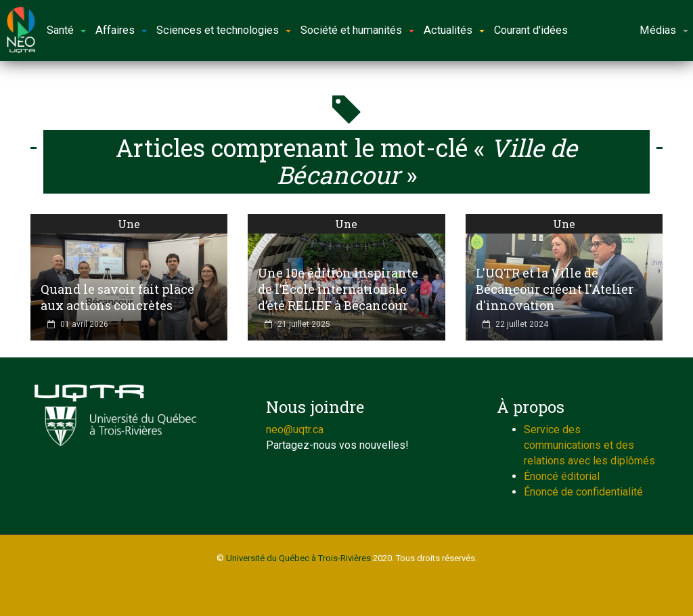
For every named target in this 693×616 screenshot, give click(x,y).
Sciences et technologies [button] (224, 30)
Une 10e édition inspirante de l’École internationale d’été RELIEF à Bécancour (338, 289)
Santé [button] (66, 30)
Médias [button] (664, 30)
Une (129, 224)
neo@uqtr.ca (295, 430)
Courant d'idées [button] (531, 30)
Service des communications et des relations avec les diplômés (589, 445)
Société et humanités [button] (357, 30)
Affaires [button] (121, 30)
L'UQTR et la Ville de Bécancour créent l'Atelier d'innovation (555, 289)
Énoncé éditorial (562, 476)
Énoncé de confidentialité (583, 492)
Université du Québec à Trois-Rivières (298, 558)
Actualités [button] (454, 30)
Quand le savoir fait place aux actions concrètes (117, 297)
